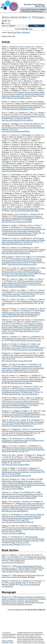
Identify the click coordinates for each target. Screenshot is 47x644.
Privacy (12, 642)
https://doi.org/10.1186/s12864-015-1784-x (21, 276)
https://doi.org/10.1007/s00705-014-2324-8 (22, 264)
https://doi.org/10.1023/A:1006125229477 (16, 465)
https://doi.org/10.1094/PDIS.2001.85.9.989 (25, 417)
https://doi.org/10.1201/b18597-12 (13, 563)
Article (10, 32)
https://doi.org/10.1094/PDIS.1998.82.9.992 (16, 476)
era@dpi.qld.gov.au (37, 11)
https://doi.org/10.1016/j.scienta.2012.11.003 (20, 296)
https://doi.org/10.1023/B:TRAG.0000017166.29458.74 (20, 372)
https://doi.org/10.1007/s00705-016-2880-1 (25, 211)
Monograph (26, 32)
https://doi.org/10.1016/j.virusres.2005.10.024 (17, 361)
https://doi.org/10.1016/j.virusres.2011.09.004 (26, 340)
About (35, 4)
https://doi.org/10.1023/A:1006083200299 (22, 498)
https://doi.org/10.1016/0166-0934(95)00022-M (18, 522)
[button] (36, 26)
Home (4, 641)
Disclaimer (5, 642)
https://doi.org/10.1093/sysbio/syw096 (14, 171)
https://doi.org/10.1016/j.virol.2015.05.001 (22, 235)
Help (43, 6)
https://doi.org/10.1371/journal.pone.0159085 (17, 222)
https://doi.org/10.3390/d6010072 (15, 287)
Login (23, 9)
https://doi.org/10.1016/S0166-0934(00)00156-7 (18, 435)
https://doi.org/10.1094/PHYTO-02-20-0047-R (17, 120)
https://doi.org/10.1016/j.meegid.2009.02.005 (28, 350)
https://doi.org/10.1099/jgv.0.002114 (19, 98)
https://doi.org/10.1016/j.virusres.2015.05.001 (17, 244)
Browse (41, 4)
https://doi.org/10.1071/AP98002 (13, 489)
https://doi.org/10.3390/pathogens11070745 (21, 109)
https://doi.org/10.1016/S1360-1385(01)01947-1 (18, 426)
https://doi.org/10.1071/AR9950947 (14, 533)
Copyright (9, 641)
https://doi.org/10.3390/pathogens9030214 (16, 131)
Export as (5, 26)
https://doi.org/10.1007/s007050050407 (15, 511)
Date (31, 29)
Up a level (6, 24)
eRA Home (27, 4)
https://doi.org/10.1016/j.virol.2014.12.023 (16, 253)
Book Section (17, 32)
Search (38, 6)
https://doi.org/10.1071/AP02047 (21, 383)
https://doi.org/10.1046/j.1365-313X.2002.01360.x (22, 394)
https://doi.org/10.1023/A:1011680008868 (16, 407)
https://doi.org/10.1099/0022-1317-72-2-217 (16, 544)
